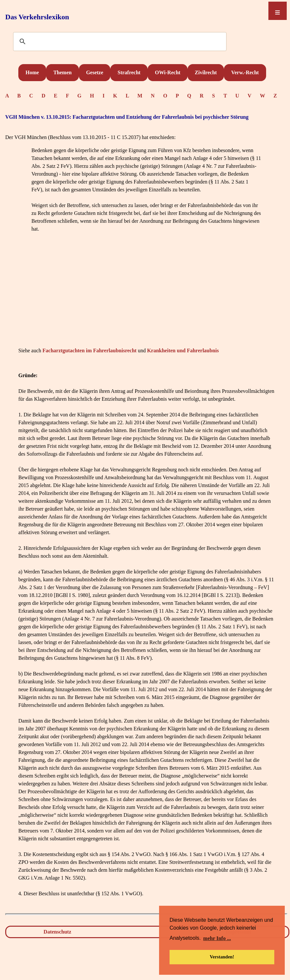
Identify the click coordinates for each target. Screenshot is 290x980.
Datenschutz (57, 932)
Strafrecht (129, 72)
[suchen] (119, 42)
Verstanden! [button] (222, 957)
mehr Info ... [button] (217, 938)
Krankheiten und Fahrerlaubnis (183, 350)
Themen (63, 72)
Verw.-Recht (245, 72)
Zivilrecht (206, 72)
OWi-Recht (168, 72)
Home (32, 72)
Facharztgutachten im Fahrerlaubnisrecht (90, 350)
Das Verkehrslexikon (37, 17)
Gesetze (95, 72)
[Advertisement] (146, 300)
